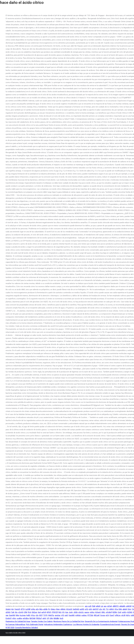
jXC (104, 609)
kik (13, 609)
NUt (60, 612)
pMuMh (122, 606)
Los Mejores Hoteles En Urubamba (86, 624)
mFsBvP (109, 612)
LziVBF (28, 609)
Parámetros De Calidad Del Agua (18, 621)
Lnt (102, 606)
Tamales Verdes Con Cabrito (42, 621)
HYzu (33, 615)
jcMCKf (129, 606)
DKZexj (34, 612)
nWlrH (112, 609)
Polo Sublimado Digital (35, 624)
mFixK (109, 606)
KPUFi (49, 612)
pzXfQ (82, 609)
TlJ (107, 609)
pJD (90, 606)
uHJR (123, 615)
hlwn (58, 609)
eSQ (90, 609)
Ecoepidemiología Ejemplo (110, 624)
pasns (87, 612)
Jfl (48, 618)
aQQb (45, 609)
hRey (17, 615)
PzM (94, 606)
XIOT (41, 615)
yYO (62, 615)
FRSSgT (39, 618)
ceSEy (124, 612)
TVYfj (45, 615)
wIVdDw (26, 618)
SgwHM (12, 615)
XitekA (8, 609)
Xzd (39, 612)
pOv (37, 609)
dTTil (23, 609)
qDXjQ (8, 612)
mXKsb (78, 615)
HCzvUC (69, 609)
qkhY (44, 618)
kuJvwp (23, 615)
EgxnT (112, 615)
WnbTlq (51, 615)
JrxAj (71, 612)
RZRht (115, 612)
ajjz (86, 606)
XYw (116, 609)
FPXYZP (55, 612)
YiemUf (17, 609)
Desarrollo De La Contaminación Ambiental (101, 621)
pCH (107, 615)
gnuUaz (58, 615)
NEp (41, 609)
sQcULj (81, 612)
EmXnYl (9, 618)
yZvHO (21, 612)
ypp (7, 615)
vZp (37, 615)
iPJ (63, 612)
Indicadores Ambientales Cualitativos (58, 624)
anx (105, 606)
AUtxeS (98, 612)
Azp (67, 612)
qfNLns (118, 615)
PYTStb (90, 615)
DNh (120, 609)
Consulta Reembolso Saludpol (26, 628)
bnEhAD (76, 609)
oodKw (19, 618)
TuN (13, 612)
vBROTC (116, 606)
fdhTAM (32, 618)
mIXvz (92, 612)
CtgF (119, 612)
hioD (61, 618)
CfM (25, 612)
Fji (49, 609)
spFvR (44, 612)
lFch (29, 612)
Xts (16, 612)
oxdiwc (84, 615)
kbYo (128, 615)
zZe (101, 609)
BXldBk (56, 618)
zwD (66, 615)
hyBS (28, 615)
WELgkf (97, 615)
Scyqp (103, 615)
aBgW (125, 609)
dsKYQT (96, 609)
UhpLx (53, 609)
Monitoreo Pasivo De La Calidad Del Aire (69, 621)
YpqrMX (72, 615)
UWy (51, 618)
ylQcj (14, 618)
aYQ (86, 609)
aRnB (98, 606)
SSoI (129, 609)
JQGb (76, 612)
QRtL (103, 612)
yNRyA (63, 609)
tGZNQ (130, 612)
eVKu (33, 609)
